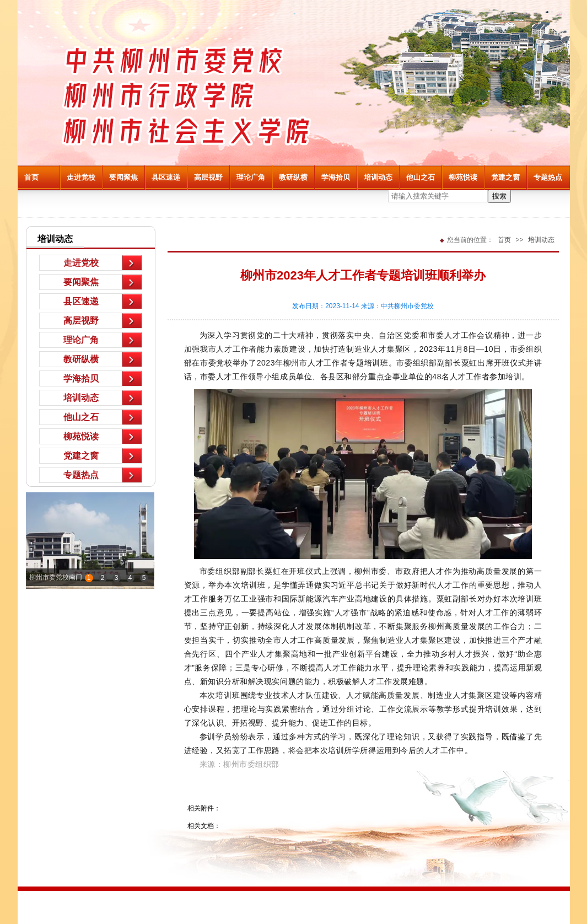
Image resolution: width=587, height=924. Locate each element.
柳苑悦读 (463, 177)
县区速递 (166, 177)
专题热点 (548, 177)
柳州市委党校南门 (56, 577)
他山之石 (421, 177)
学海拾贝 (336, 177)
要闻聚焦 (123, 177)
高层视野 (208, 177)
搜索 (499, 196)
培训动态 (378, 177)
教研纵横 (293, 177)
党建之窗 (505, 177)
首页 (31, 177)
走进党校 (81, 177)
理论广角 (251, 177)
